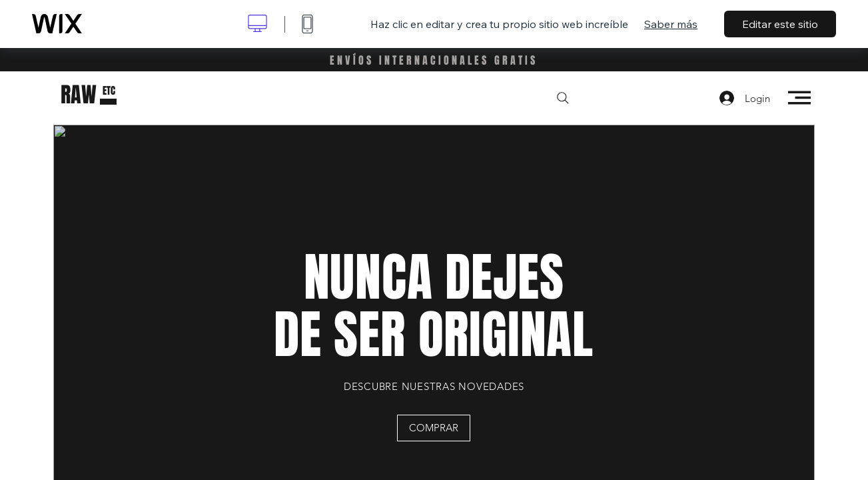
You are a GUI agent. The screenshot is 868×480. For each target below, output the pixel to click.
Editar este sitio (780, 24)
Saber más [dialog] (671, 24)
